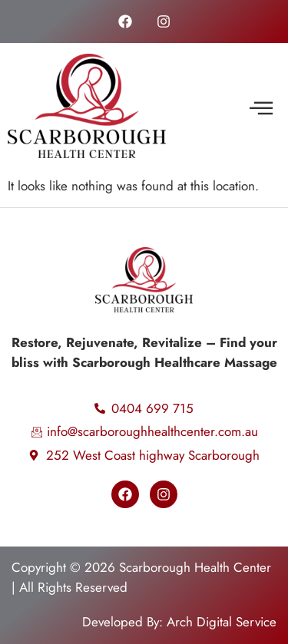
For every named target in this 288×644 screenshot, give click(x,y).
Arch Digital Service (222, 622)
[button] (261, 109)
